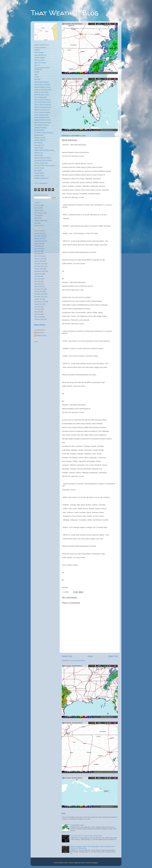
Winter (36, 218)
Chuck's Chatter (39, 168)
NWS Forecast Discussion (43, 122)
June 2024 (38, 279)
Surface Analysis (40, 60)
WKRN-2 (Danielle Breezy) (43, 107)
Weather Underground (41, 178)
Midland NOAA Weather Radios (44, 150)
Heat (36, 223)
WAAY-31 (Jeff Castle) (41, 92)
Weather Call (38, 153)
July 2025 (37, 246)
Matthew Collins (41, 336)
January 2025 (39, 261)
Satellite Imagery (40, 58)
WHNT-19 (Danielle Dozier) (43, 90)
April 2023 (38, 314)
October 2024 (39, 269)
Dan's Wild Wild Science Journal (45, 165)
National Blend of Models (42, 85)
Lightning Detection (40, 55)
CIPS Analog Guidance (42, 125)
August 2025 (38, 244)
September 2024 (40, 271)
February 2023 (39, 319)
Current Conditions (40, 48)
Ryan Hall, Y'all (39, 145)
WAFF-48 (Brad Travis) (42, 95)
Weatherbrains (39, 135)
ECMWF (37, 72)
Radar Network (39, 53)
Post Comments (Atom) (78, 661)
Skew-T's (37, 65)
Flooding (37, 215)
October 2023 (39, 299)
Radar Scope (38, 155)
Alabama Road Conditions (43, 158)
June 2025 (38, 249)
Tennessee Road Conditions (43, 160)
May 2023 (37, 312)
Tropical (37, 210)
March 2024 (38, 287)
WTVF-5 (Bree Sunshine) (42, 112)
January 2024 (39, 291)
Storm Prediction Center (42, 117)
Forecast (37, 205)
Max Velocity (38, 143)
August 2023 (38, 304)
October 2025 (39, 238)
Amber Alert (38, 225)
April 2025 (38, 254)
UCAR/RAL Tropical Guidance (44, 133)
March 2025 (38, 256)
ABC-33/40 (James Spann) (43, 102)
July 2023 (37, 307)
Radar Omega (39, 148)
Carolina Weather (40, 140)
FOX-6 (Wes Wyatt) (40, 97)
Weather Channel (40, 138)
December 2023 (39, 294)
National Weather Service (42, 87)
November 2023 (39, 297)
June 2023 (38, 309)
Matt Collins (40, 333)
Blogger (96, 863)
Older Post (113, 656)
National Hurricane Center (43, 120)
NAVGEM (37, 80)
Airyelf (82, 863)
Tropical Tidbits (39, 173)
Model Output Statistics (42, 82)
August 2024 (38, 274)
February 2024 (39, 289)
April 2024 (38, 284)
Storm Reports (39, 213)
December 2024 (39, 264)
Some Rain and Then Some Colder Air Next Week (86, 836)
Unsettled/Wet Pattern (77, 825)
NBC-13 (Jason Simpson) (42, 100)
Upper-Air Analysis (40, 63)
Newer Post (67, 656)
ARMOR (37, 50)
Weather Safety (39, 221)
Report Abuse (40, 325)
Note (64, 813)
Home (90, 656)
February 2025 (39, 259)
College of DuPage (40, 128)
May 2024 (37, 281)
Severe (37, 208)
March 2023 (38, 317)
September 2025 (40, 241)
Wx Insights (38, 171)
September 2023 (40, 302)
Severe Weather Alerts (41, 115)
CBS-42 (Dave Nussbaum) (43, 105)
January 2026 (39, 233)
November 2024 (39, 266)
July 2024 (37, 276)
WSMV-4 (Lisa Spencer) (42, 110)
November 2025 (39, 236)
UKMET (37, 77)
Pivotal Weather (39, 130)
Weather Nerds (39, 176)
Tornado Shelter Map (41, 163)
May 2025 (37, 251)
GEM (36, 74)
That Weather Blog (65, 13)
